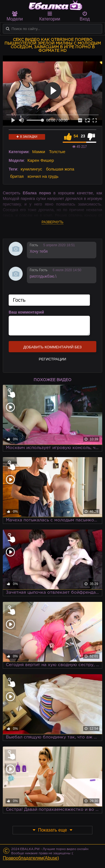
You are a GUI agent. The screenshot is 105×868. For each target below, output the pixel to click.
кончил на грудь (43, 176)
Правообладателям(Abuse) (31, 858)
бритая (17, 176)
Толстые (57, 152)
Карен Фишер (41, 160)
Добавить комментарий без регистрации (52, 349)
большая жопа (60, 169)
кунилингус (32, 169)
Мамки (39, 152)
